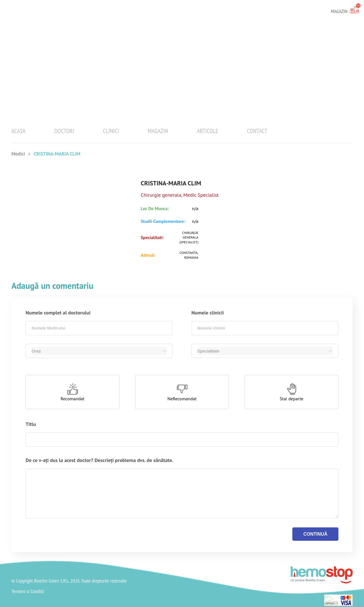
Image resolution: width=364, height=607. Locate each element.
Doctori (64, 131)
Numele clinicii (208, 313)
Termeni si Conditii (28, 591)
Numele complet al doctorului (58, 313)
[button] (73, 392)
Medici (18, 154)
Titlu (31, 424)
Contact (257, 131)
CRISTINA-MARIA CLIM (57, 154)
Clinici (111, 131)
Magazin (158, 131)
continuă (315, 534)
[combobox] (99, 328)
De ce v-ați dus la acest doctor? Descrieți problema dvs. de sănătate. (99, 460)
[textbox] (99, 328)
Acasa (18, 131)
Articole (207, 131)
